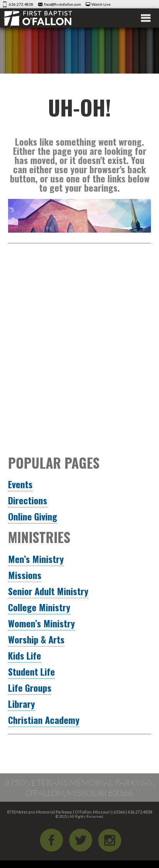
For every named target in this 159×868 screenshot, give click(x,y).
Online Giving (33, 516)
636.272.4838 (21, 4)
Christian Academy (44, 720)
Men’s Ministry (36, 559)
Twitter (81, 840)
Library (22, 704)
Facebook (51, 840)
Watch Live (101, 4)
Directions (28, 500)
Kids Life (25, 655)
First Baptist (48, 18)
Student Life (31, 671)
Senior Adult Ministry (48, 591)
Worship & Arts (36, 639)
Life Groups (30, 688)
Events (20, 484)
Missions (25, 575)
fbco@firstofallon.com (62, 4)
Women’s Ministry (41, 623)
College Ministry (39, 607)
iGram (110, 840)
